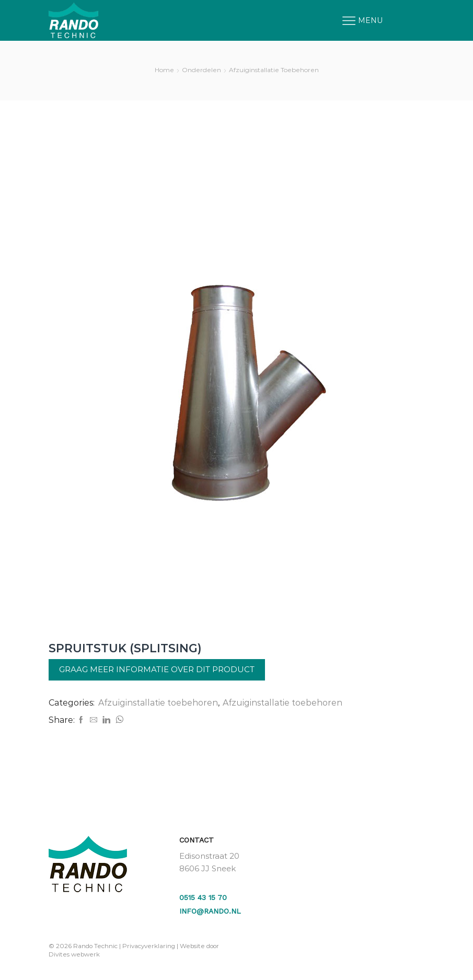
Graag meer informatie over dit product (157, 669)
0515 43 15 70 (203, 897)
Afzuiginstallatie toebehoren (274, 70)
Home (164, 70)
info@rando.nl (210, 911)
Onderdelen (201, 70)
